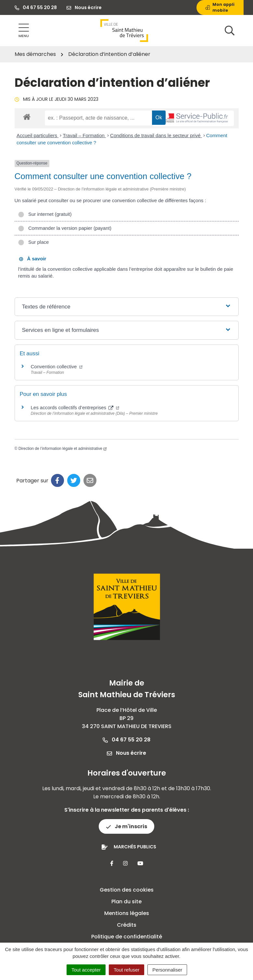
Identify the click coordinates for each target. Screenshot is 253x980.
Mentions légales (127, 913)
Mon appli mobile (220, 7)
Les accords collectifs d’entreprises (75, 407)
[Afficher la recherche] (230, 31)
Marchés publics (135, 847)
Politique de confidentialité (127, 937)
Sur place (33, 242)
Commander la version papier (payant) (65, 228)
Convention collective (57, 366)
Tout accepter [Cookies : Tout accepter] (86, 970)
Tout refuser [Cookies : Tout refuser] (127, 970)
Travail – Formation (84, 135)
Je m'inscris (127, 826)
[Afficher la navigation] (24, 31)
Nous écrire (127, 753)
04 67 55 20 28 (127, 740)
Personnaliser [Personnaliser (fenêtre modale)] (167, 970)
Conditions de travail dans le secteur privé (156, 135)
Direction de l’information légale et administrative (63, 449)
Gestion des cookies (127, 890)
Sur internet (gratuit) (45, 214)
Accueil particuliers (38, 135)
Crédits (127, 925)
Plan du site (127, 902)
